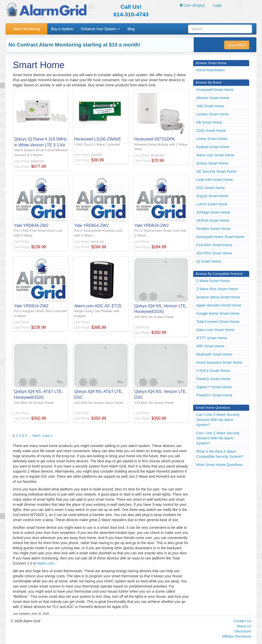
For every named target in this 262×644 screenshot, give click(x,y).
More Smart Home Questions (219, 465)
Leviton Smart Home (213, 114)
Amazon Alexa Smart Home (218, 297)
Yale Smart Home (210, 106)
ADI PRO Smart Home (214, 253)
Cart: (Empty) (192, 5)
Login (217, 5)
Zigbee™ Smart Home (214, 387)
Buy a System (62, 29)
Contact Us (242, 621)
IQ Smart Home (209, 261)
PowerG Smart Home (213, 379)
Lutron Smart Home (212, 204)
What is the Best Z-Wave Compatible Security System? (220, 454)
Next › (37, 436)
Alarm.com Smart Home (215, 155)
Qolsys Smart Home (212, 163)
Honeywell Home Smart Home (220, 237)
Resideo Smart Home (213, 229)
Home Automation (210, 70)
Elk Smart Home (209, 122)
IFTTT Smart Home (212, 338)
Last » (48, 436)
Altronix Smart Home (213, 98)
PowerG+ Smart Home (214, 395)
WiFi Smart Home (210, 346)
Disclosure (243, 631)
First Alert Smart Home (214, 245)
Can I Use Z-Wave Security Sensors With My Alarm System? (218, 420)
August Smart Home (212, 196)
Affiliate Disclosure (237, 636)
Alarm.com (46, 563)
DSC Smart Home (211, 188)
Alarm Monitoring (27, 29)
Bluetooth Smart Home (214, 354)
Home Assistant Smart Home (219, 362)
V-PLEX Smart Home (213, 371)
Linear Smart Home (212, 139)
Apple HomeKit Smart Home (219, 305)
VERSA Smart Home (213, 220)
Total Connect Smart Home (218, 322)
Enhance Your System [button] (101, 29)
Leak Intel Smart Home (215, 180)
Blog (131, 29)
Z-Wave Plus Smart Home (217, 289)
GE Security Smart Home (216, 171)
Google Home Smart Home (218, 313)
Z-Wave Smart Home (213, 281)
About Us (244, 626)
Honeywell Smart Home (215, 90)
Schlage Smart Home (213, 212)
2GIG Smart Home (211, 131)
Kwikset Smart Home (213, 147)
